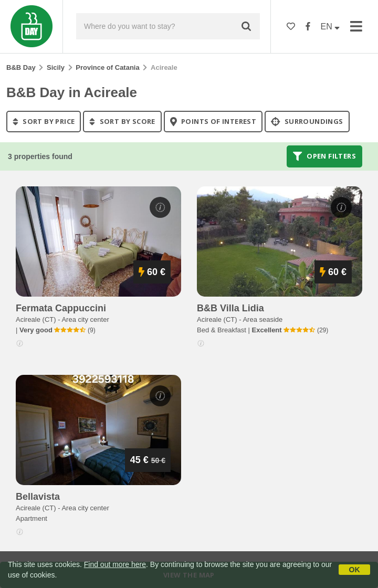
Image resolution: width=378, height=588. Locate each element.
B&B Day (21, 67)
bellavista (38, 497)
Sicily (56, 67)
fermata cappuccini (61, 308)
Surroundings (307, 121)
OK (355, 570)
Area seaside (262, 319)
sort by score (122, 121)
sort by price (44, 121)
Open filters (324, 156)
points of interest (213, 121)
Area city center (85, 319)
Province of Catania (107, 67)
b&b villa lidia (230, 308)
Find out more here (115, 564)
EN (330, 27)
